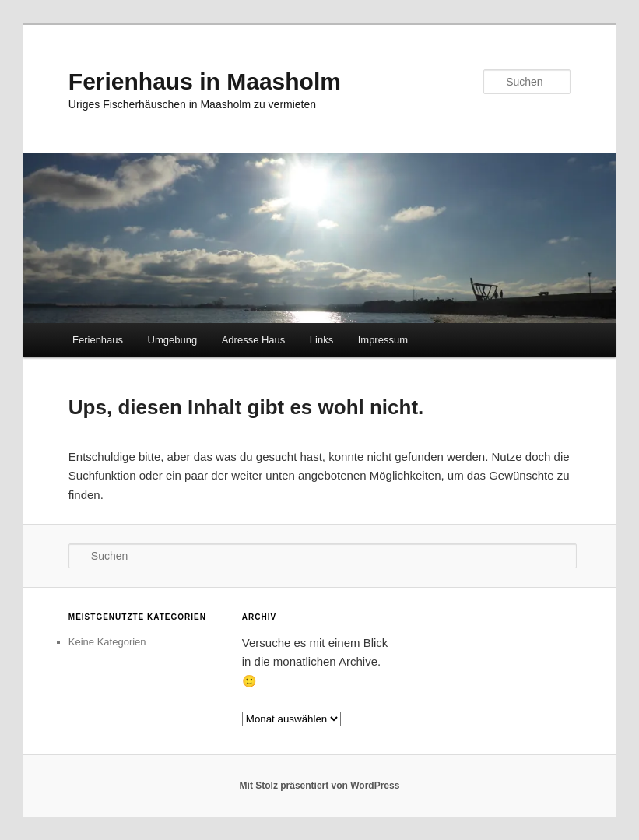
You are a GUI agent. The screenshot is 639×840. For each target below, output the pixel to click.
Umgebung (173, 340)
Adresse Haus (254, 340)
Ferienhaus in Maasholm (205, 81)
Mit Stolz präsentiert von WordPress (320, 786)
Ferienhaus (98, 340)
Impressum (383, 340)
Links (321, 340)
